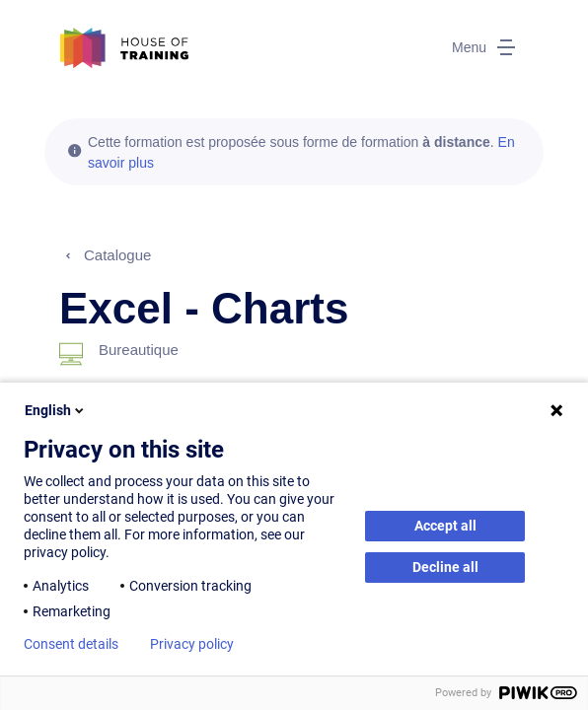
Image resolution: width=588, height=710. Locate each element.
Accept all (445, 526)
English (56, 410)
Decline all (445, 567)
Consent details (71, 644)
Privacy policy (192, 644)
